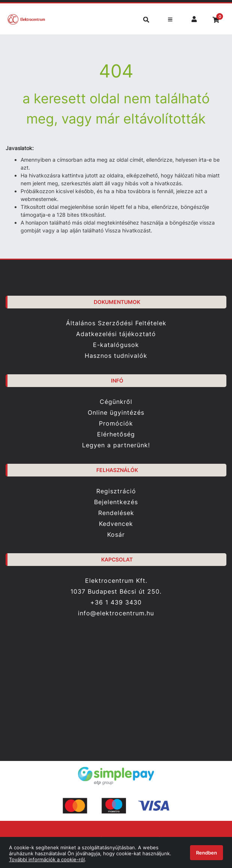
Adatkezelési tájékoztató (116, 334)
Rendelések (116, 513)
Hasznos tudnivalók (116, 356)
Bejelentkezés (116, 502)
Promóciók (116, 424)
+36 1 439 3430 (116, 602)
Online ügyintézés (116, 413)
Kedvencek (116, 524)
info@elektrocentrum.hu (116, 613)
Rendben (207, 853)
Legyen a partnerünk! (116, 445)
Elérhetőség (116, 434)
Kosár (116, 535)
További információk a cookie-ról (47, 859)
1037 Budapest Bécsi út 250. (116, 592)
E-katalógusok (116, 345)
